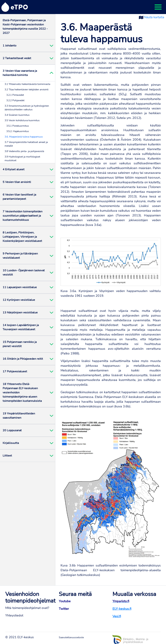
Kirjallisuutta (11, 443)
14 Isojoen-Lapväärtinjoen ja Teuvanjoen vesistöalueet (21, 327)
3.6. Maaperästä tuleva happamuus (24, 137)
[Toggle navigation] (158, 7)
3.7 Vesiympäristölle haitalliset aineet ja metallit (26, 144)
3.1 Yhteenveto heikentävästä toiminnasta (27, 84)
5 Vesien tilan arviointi (17, 182)
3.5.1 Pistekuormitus (18, 126)
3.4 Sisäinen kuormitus (17, 115)
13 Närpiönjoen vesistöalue (20, 313)
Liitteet (7, 456)
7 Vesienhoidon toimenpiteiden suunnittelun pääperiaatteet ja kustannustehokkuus (23, 216)
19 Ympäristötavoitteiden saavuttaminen (19, 416)
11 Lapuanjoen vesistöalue (20, 287)
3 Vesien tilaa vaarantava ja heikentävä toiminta (20, 73)
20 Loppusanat (12, 430)
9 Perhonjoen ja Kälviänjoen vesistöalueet (20, 256)
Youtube (65, 601)
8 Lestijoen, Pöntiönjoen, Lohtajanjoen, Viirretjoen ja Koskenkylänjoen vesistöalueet (22, 237)
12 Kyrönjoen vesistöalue (19, 300)
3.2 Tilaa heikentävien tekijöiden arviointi (26, 90)
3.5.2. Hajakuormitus (18, 131)
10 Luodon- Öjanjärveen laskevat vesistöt (24, 273)
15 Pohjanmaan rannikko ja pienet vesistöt (20, 344)
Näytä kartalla (154, 17)
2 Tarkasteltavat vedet (17, 58)
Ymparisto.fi (121, 601)
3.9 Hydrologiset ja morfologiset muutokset (22, 159)
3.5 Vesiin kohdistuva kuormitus (22, 120)
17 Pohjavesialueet (15, 371)
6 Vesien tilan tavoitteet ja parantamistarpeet (19, 197)
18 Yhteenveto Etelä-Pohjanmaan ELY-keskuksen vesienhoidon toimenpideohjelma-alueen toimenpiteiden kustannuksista (22, 393)
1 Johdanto (10, 46)
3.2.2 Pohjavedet (15, 100)
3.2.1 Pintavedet (15, 95)
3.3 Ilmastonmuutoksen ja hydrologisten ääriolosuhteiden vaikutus (27, 108)
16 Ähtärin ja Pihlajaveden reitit (23, 359)
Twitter (64, 609)
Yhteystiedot (14, 615)
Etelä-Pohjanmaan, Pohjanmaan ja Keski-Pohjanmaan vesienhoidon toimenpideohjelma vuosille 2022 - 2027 (25, 27)
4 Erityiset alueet (14, 169)
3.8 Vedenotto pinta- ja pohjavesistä (24, 151)
